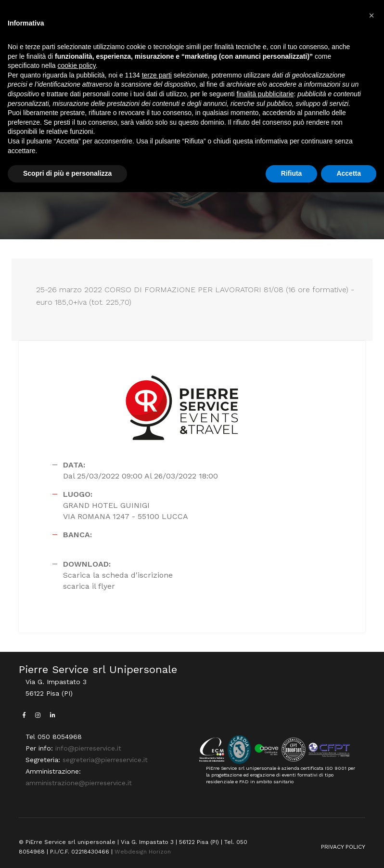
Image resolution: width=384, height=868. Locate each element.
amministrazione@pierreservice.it (79, 783)
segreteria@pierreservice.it (105, 760)
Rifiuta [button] (292, 173)
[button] (371, 15)
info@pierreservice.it (88, 748)
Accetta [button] (349, 173)
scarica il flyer (89, 586)
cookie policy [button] (77, 65)
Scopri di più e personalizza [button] (67, 173)
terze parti (157, 75)
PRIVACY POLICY (343, 847)
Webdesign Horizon (143, 852)
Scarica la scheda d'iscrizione (118, 575)
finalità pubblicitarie (265, 94)
